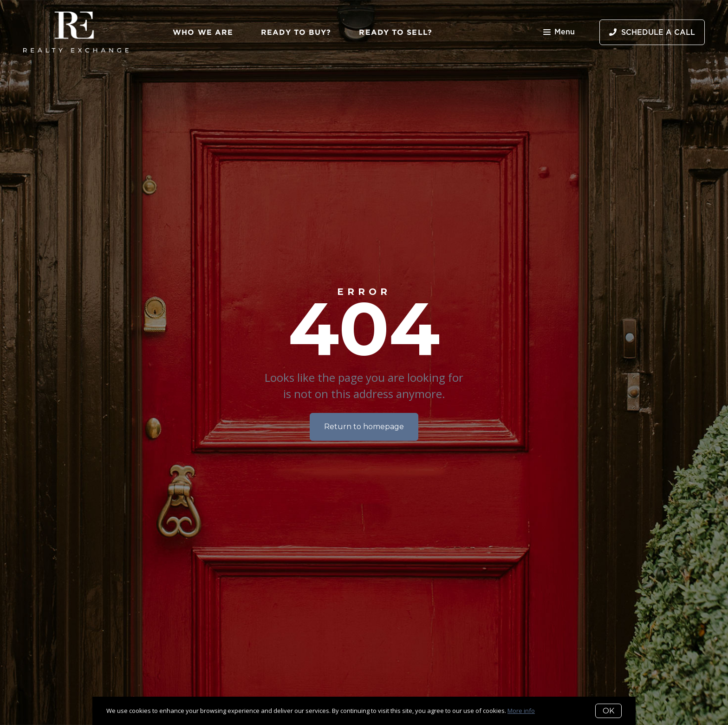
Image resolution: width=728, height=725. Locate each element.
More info (521, 711)
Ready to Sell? (395, 32)
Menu (559, 33)
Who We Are (203, 32)
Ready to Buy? (296, 32)
